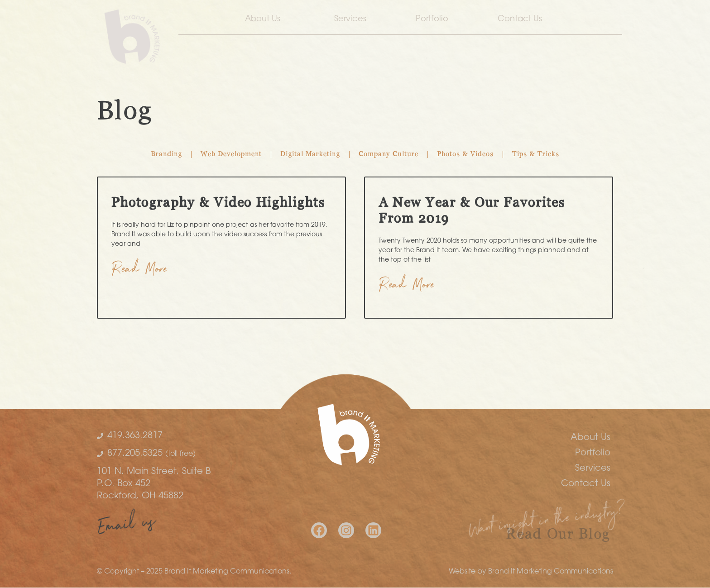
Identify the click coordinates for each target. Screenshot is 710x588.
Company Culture (389, 154)
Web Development (231, 154)
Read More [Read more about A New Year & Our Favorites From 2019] (407, 287)
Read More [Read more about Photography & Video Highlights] (140, 271)
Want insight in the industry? (547, 523)
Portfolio (432, 19)
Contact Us (522, 19)
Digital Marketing (310, 154)
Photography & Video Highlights (218, 203)
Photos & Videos (465, 154)
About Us (265, 19)
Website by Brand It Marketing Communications (531, 572)
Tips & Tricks (536, 154)
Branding (166, 154)
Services (350, 19)
